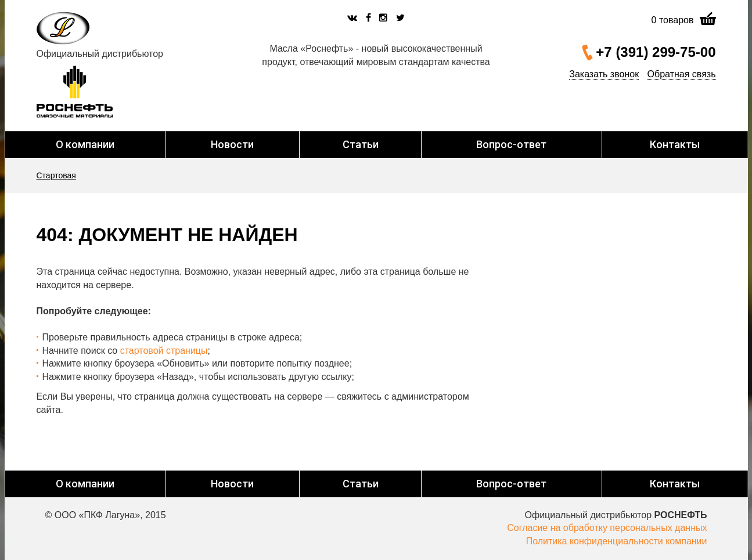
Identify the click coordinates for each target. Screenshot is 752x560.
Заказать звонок (604, 74)
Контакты (675, 144)
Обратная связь (682, 74)
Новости (232, 144)
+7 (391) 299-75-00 (656, 52)
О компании (85, 144)
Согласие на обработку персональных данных (607, 528)
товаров (673, 20)
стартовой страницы (164, 351)
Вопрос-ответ (511, 144)
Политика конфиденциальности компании (617, 541)
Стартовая (56, 175)
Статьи (361, 144)
